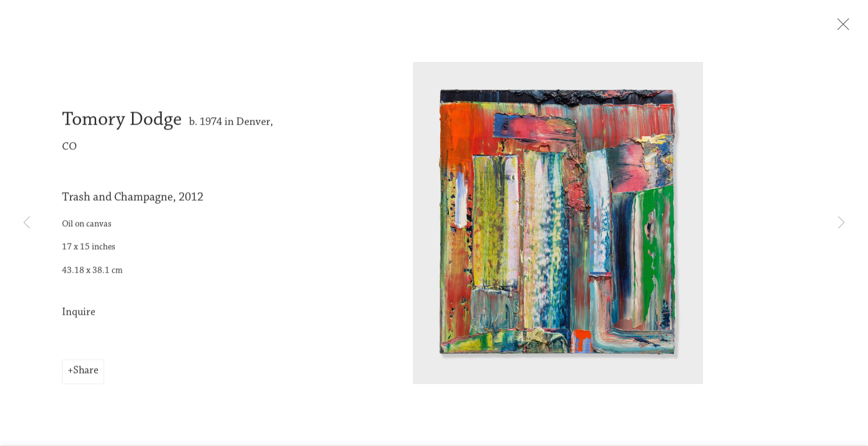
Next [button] (841, 223)
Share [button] (86, 380)
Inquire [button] (79, 321)
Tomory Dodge (122, 129)
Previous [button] (27, 223)
